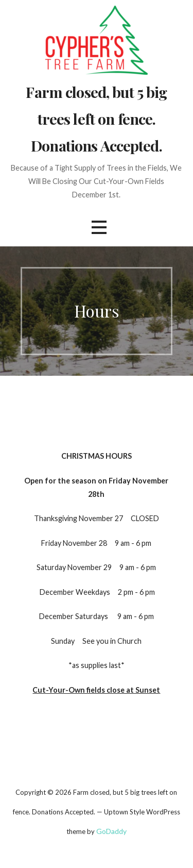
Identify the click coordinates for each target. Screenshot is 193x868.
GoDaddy (111, 831)
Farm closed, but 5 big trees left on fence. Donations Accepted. (96, 119)
